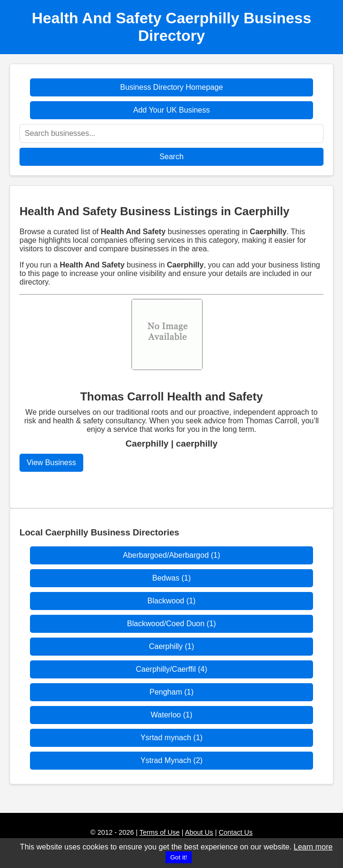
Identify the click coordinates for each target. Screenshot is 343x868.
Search (171, 157)
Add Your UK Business (171, 110)
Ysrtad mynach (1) (171, 738)
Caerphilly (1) (171, 646)
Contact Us (236, 832)
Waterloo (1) (171, 715)
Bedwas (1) (171, 578)
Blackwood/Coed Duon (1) (171, 624)
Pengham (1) (171, 692)
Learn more (313, 847)
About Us (199, 832)
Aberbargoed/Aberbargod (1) (171, 555)
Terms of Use (160, 832)
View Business (51, 463)
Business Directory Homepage (171, 87)
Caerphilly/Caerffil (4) (172, 669)
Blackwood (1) (171, 601)
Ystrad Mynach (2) (171, 760)
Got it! (179, 857)
